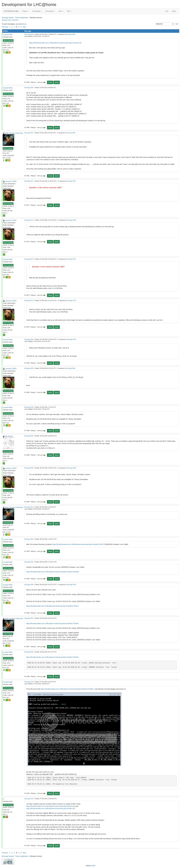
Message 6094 (29, 562)
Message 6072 (29, 220)
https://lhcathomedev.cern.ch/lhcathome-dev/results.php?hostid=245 (51, 809)
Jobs (61, 11)
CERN (93, 866)
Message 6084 (29, 339)
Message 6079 (29, 301)
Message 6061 (29, 133)
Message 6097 (29, 618)
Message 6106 (29, 799)
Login (174, 11)
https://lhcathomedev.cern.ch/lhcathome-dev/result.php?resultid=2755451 (52, 657)
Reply (50, 82)
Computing (37, 11)
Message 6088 (29, 407)
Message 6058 (71, 34)
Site (69, 11)
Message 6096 (29, 585)
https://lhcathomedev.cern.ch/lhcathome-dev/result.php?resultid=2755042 (52, 623)
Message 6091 (29, 507)
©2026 (90, 866)
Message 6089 (29, 436)
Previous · (6, 27)
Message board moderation (10, 20)
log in (25, 24)
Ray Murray (9, 436)
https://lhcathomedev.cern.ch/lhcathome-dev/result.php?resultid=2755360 (52, 572)
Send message (8, 41)
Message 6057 (71, 181)
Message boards (8, 18)
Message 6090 (29, 468)
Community (50, 11)
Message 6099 (29, 652)
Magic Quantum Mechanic (14, 133)
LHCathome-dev (11, 11)
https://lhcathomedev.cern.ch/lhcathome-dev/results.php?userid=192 (55, 43)
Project (25, 11)
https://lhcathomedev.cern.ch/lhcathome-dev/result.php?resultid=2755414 (52, 606)
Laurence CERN (11, 181)
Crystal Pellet (8, 35)
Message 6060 (29, 88)
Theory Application (22, 18)
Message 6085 (29, 368)
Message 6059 (29, 34)
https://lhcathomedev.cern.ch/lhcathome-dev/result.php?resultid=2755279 (79, 544)
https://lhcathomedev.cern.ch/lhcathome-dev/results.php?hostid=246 (51, 806)
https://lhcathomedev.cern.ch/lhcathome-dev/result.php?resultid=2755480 (67, 689)
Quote (57, 82)
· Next (24, 27)
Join (167, 11)
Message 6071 (29, 181)
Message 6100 (29, 682)
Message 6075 (29, 259)
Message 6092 (29, 539)
